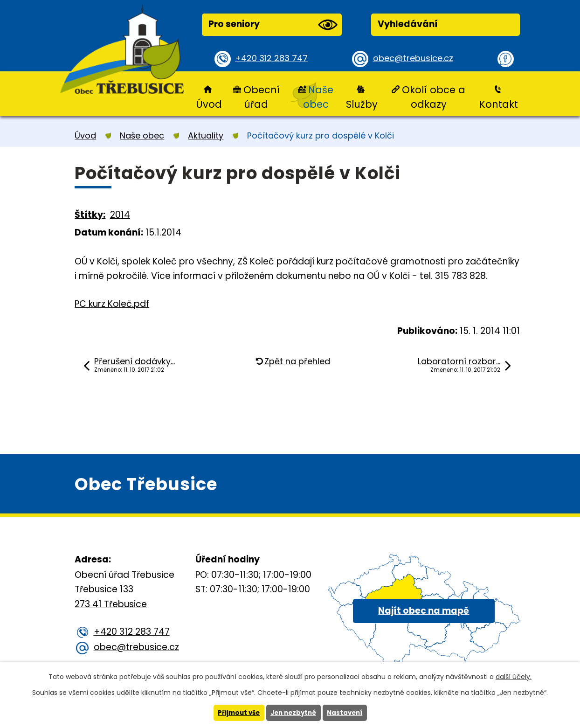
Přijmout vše (236, 713)
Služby (362, 104)
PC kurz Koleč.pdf (112, 304)
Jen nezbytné (293, 713)
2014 (120, 215)
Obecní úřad (262, 97)
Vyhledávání (408, 24)
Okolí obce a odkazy (434, 97)
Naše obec (318, 97)
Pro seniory (273, 25)
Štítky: (90, 215)
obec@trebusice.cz (415, 59)
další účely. (514, 676)
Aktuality (206, 135)
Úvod (209, 104)
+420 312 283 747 (273, 59)
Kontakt (499, 104)
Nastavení (347, 713)
